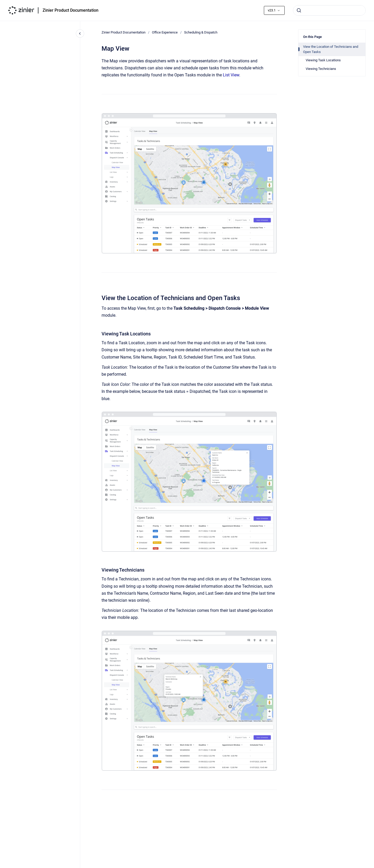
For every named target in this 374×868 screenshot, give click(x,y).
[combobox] (329, 10)
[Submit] (299, 10)
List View (231, 75)
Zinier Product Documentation (71, 10)
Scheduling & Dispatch (201, 32)
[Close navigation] (80, 34)
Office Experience (165, 32)
